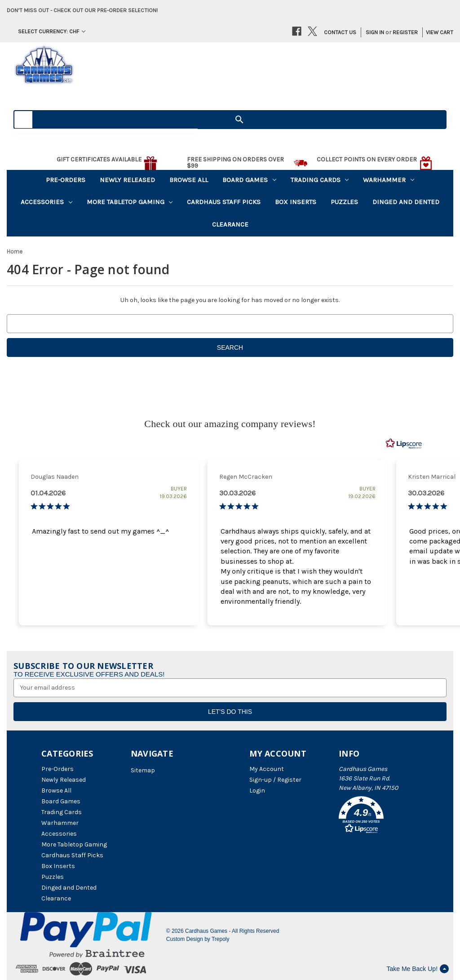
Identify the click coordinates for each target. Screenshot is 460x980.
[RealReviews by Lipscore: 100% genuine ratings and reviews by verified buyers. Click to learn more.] (404, 444)
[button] (379, 816)
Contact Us (340, 32)
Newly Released (127, 180)
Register (405, 32)
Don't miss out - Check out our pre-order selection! (82, 10)
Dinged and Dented (406, 202)
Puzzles (344, 202)
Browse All (189, 180)
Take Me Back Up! (418, 969)
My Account (267, 769)
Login (257, 791)
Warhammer (389, 180)
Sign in (375, 32)
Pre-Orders (66, 180)
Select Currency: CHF (52, 31)
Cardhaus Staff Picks (224, 202)
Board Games (249, 180)
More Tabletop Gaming (130, 202)
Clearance (230, 224)
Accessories (46, 202)
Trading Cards (320, 180)
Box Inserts (296, 202)
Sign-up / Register (275, 780)
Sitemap (143, 770)
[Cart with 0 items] (436, 32)
